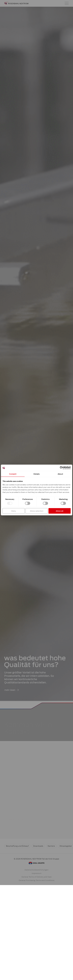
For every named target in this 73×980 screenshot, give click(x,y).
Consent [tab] (13, 474)
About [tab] (60, 474)
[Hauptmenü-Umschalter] (67, 3)
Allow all (60, 511)
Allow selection (36, 511)
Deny (13, 511)
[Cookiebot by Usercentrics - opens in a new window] (61, 468)
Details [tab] (36, 474)
